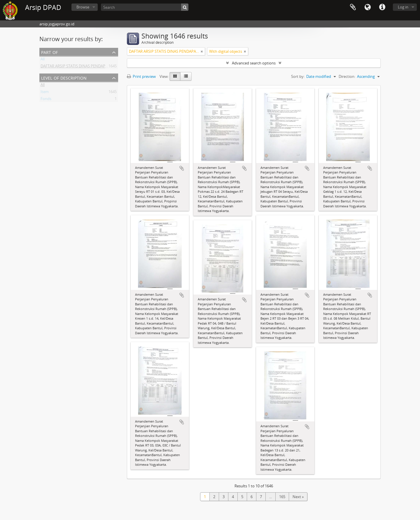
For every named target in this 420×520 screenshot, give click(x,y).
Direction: (347, 76)
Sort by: (298, 76)
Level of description (64, 77)
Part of (49, 52)
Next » (298, 497)
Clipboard (353, 7)
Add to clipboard (182, 168)
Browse (83, 7)
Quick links (382, 7)
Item (45, 93)
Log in (403, 7)
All (43, 60)
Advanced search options (254, 63)
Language (367, 7)
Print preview (141, 76)
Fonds (46, 100)
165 (282, 497)
